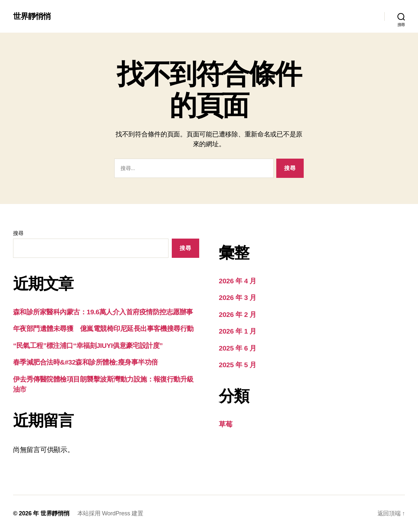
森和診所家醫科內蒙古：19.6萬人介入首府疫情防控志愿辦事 (103, 312)
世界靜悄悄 (32, 16)
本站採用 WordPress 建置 (110, 513)
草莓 (225, 424)
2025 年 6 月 (238, 348)
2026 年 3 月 (238, 297)
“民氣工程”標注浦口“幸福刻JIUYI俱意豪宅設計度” (88, 345)
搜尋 (18, 233)
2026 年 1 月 (238, 331)
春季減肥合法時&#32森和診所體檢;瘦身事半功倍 (86, 362)
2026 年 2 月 (238, 314)
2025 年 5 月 (238, 365)
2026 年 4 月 (238, 281)
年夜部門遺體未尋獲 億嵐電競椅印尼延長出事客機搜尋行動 (103, 329)
